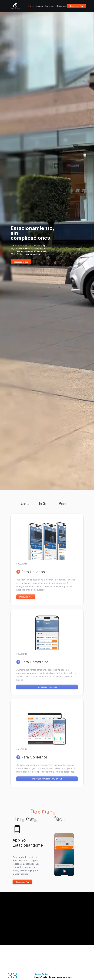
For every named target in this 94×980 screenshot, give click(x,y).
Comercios (50, 6)
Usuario (39, 6)
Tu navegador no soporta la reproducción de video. (47, 915)
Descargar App (22, 882)
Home (31, 6)
